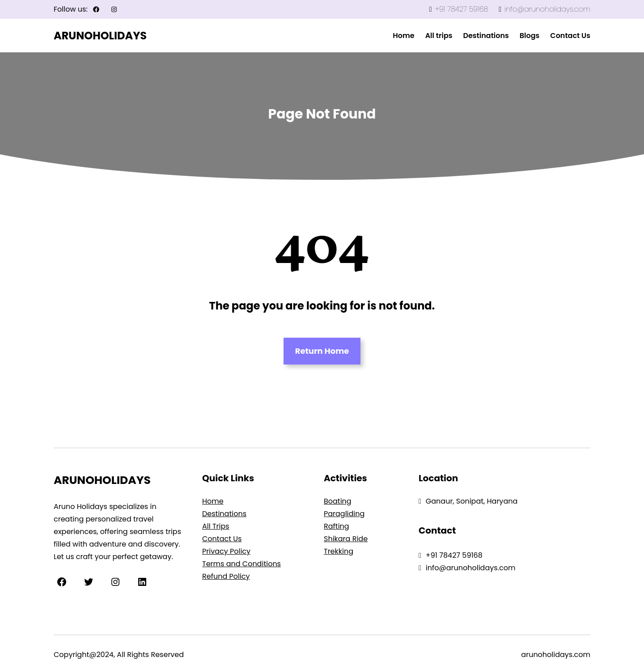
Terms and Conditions (241, 564)
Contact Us (222, 539)
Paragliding (344, 514)
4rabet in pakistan (272, 36)
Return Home (322, 351)
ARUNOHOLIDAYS (100, 36)
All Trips (216, 526)
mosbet (271, 36)
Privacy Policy (226, 551)
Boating (338, 501)
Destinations (224, 514)
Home (213, 501)
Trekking (339, 551)
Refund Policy (226, 576)
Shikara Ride (346, 539)
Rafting (337, 526)
